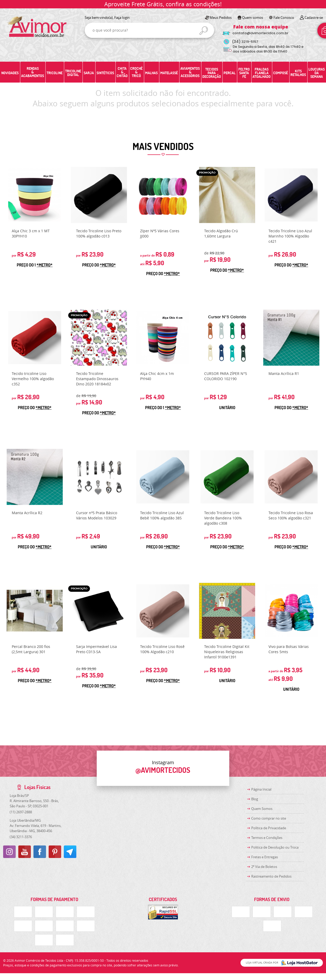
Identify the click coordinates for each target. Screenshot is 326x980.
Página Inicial (261, 789)
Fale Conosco (284, 18)
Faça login (122, 18)
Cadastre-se (314, 18)
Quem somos (253, 18)
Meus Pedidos (221, 18)
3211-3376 (21, 837)
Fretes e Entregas (265, 857)
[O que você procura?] (204, 31)
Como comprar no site (269, 818)
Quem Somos (262, 809)
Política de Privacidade (269, 828)
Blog (255, 799)
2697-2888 (21, 812)
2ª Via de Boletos (264, 867)
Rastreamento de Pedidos (271, 876)
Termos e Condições (267, 838)
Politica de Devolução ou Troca (275, 847)
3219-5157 (245, 42)
